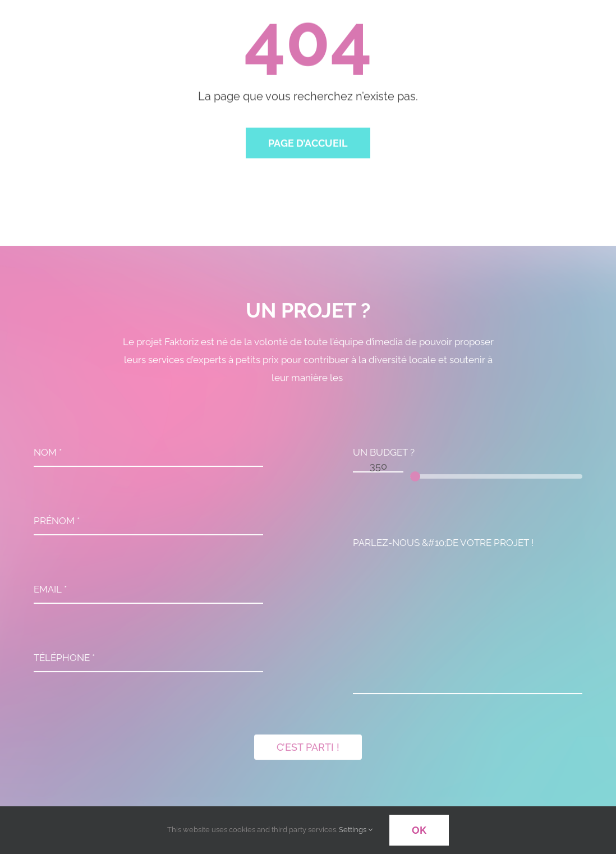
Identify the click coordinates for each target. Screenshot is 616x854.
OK (419, 830)
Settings (356, 830)
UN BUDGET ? (384, 454)
